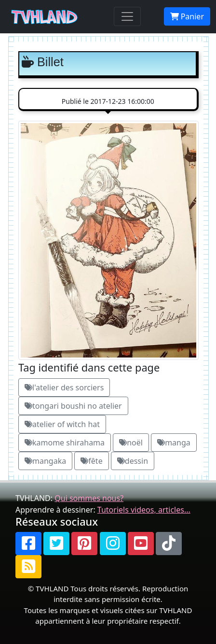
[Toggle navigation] (127, 16)
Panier (187, 16)
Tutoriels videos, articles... (144, 510)
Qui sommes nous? (89, 498)
